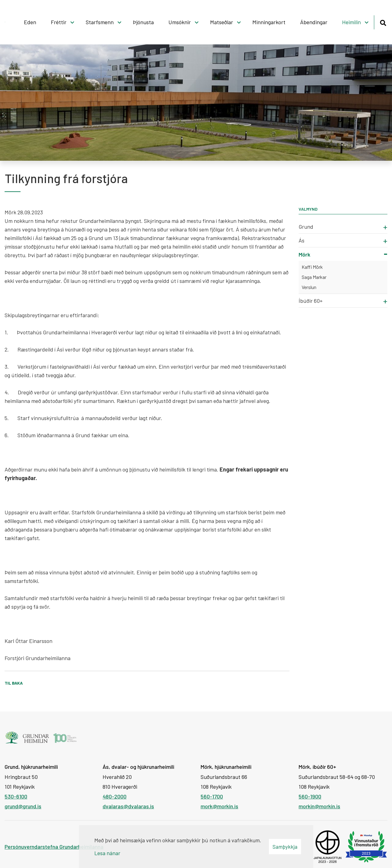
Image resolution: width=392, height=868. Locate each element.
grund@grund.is (23, 806)
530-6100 (16, 796)
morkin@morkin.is (319, 806)
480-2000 (115, 796)
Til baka (14, 683)
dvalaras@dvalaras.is (128, 806)
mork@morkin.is (219, 806)
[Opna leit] (383, 22)
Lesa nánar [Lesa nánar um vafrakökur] (107, 853)
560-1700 (212, 796)
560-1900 (310, 796)
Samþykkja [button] (285, 847)
